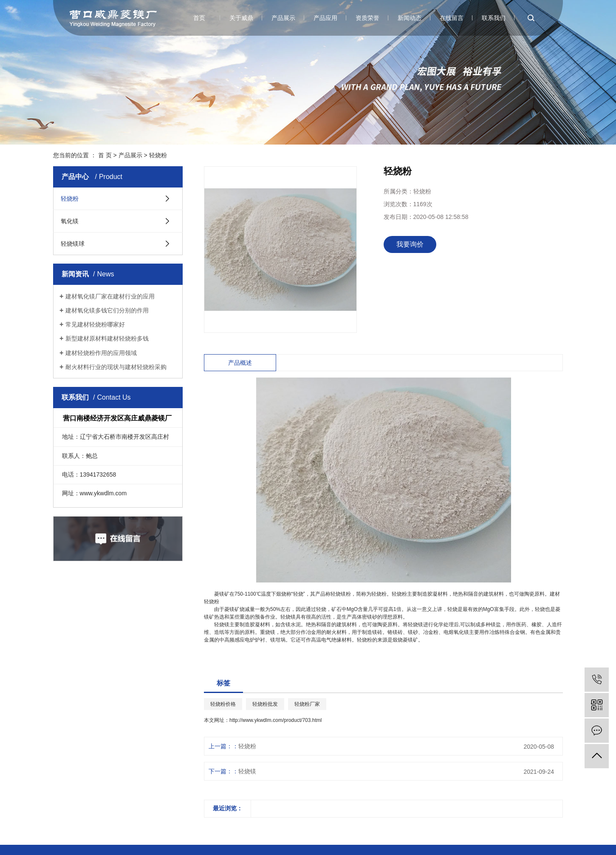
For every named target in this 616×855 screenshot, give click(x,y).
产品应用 (325, 18)
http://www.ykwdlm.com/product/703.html (276, 720)
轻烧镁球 (73, 244)
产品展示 (283, 18)
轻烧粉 (158, 155)
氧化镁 (70, 221)
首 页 (105, 155)
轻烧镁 (247, 771)
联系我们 (494, 18)
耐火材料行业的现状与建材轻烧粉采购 (116, 367)
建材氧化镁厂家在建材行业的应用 (110, 296)
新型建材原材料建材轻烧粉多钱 (107, 338)
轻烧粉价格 (223, 704)
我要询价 (410, 244)
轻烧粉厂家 (307, 704)
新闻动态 (410, 18)
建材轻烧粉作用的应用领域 (101, 353)
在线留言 (452, 18)
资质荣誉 (367, 18)
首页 (199, 18)
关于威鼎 (241, 18)
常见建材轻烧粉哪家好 (95, 324)
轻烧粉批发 (265, 704)
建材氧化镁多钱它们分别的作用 (107, 310)
